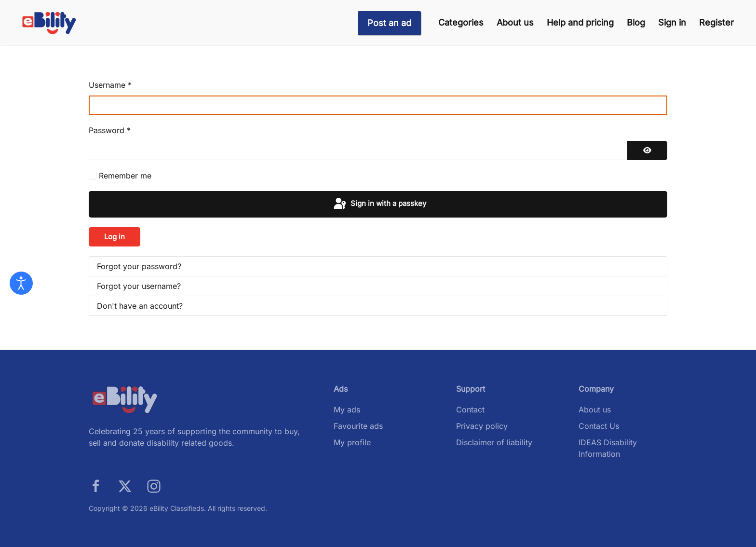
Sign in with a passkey (379, 204)
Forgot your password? (139, 266)
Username (110, 85)
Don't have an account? (140, 306)
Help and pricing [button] (580, 22)
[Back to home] (49, 23)
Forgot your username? (139, 286)
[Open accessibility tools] (21, 283)
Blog (636, 22)
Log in (115, 237)
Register (716, 22)
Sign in (672, 22)
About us (515, 22)
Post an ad (389, 23)
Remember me (125, 176)
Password (110, 130)
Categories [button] (461, 22)
